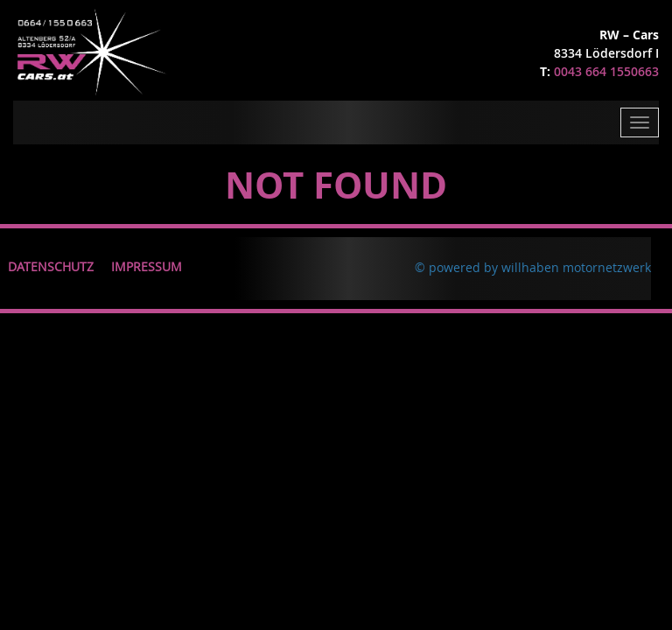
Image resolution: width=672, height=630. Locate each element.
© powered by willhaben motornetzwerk (533, 267)
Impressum (147, 266)
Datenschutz (51, 266)
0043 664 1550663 (606, 71)
